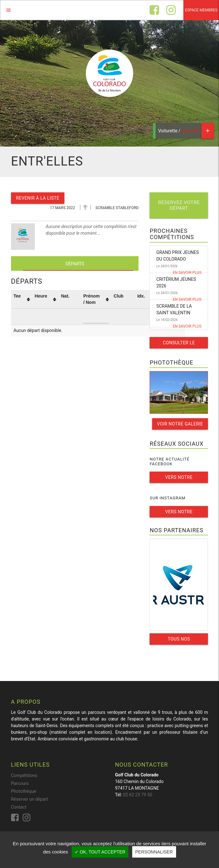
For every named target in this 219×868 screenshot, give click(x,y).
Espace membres (201, 10)
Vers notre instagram (179, 513)
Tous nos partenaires (179, 641)
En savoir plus (187, 273)
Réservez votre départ (179, 205)
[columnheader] (22, 300)
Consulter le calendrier (179, 344)
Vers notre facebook (179, 479)
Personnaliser (154, 852)
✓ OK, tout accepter (100, 852)
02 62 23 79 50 (138, 795)
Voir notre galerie (180, 424)
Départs (75, 264)
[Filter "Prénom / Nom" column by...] (96, 317)
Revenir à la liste (38, 198)
